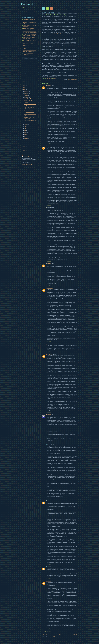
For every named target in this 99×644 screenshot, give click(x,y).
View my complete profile (27, 165)
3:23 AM (49, 498)
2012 (25, 88)
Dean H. (49, 581)
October (26, 95)
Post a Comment (47, 632)
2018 (25, 76)
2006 (25, 149)
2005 (25, 151)
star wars (75, 80)
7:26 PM (49, 579)
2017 (25, 78)
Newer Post (45, 634)
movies (69, 80)
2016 (25, 80)
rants (72, 80)
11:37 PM (49, 442)
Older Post (75, 634)
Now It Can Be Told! (28, 99)
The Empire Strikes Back (57, 34)
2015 (25, 82)
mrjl (48, 567)
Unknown (49, 86)
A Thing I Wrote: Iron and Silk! (29, 42)
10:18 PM (49, 261)
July (25, 127)
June (26, 129)
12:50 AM (49, 352)
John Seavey (50, 146)
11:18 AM (49, 629)
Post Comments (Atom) (52, 637)
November (27, 93)
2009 (25, 143)
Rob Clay (49, 415)
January (26, 138)
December (27, 91)
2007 (25, 147)
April (25, 132)
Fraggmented (28, 4)
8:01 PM (49, 412)
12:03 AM (49, 285)
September (27, 97)
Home (60, 634)
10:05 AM (49, 564)
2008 (25, 145)
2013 (25, 86)
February (26, 136)
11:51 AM (49, 143)
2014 (25, 84)
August (26, 125)
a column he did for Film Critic (56, 18)
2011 (25, 90)
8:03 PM (49, 341)
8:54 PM (49, 205)
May (25, 130)
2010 (25, 141)
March (26, 134)
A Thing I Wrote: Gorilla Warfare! (30, 40)
